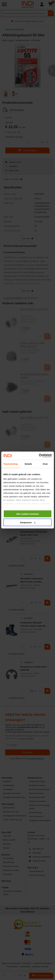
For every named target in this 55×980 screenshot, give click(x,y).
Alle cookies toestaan (27, 514)
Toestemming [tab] (11, 464)
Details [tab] (28, 464)
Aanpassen (28, 522)
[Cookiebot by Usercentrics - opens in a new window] (39, 456)
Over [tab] (45, 464)
